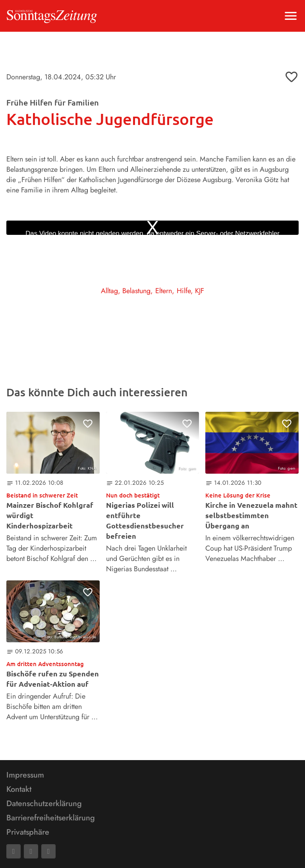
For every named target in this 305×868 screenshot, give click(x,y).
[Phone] (48, 851)
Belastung (136, 291)
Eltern (164, 291)
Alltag (109, 291)
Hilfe (184, 291)
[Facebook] (14, 851)
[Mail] (31, 851)
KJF (200, 291)
